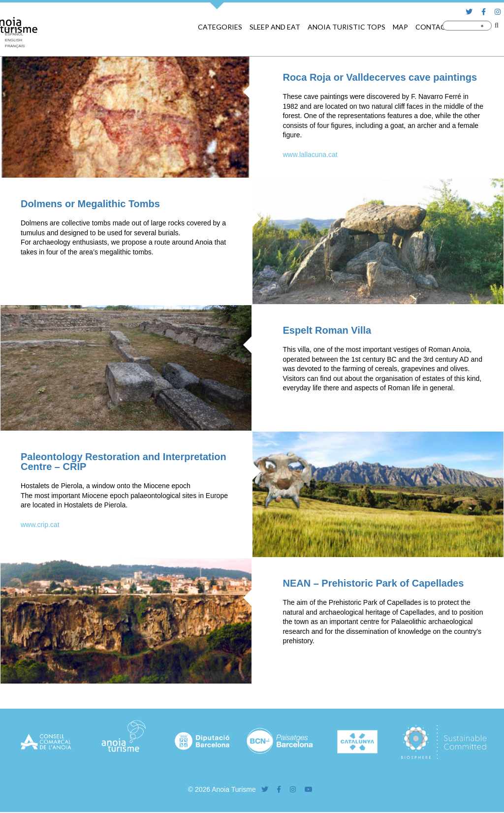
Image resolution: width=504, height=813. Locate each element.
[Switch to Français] (15, 46)
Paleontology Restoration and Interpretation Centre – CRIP (124, 462)
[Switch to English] (15, 40)
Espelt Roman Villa (327, 330)
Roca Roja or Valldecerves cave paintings (380, 77)
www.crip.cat (40, 525)
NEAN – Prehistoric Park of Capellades (373, 583)
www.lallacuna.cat (310, 155)
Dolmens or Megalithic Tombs (90, 204)
